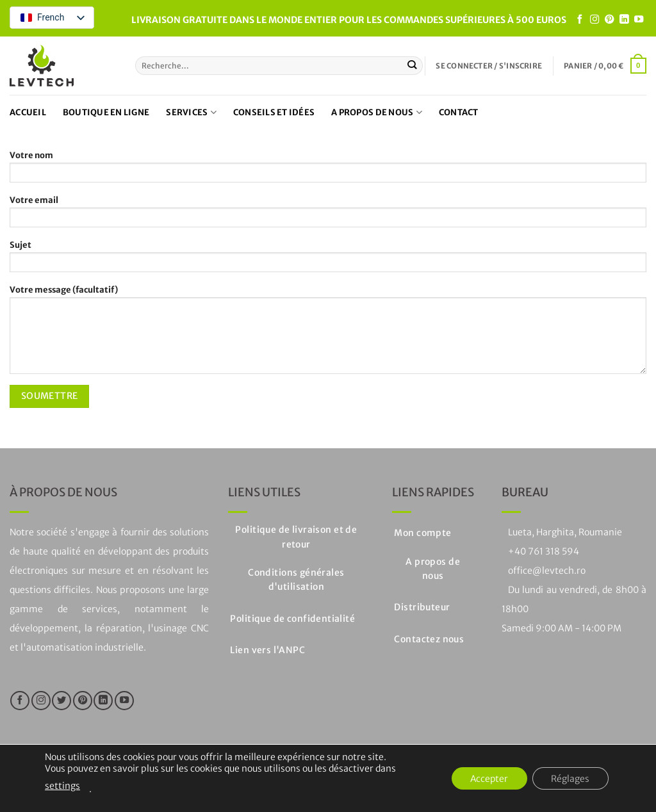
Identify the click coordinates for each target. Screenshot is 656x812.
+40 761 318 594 (544, 551)
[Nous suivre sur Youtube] (639, 20)
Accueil (28, 112)
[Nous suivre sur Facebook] (580, 20)
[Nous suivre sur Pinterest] (609, 20)
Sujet (328, 260)
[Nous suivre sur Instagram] (594, 20)
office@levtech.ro (547, 571)
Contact (459, 112)
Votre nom (328, 170)
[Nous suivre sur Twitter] (61, 701)
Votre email (328, 215)
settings (62, 786)
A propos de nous (377, 112)
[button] (489, 66)
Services (191, 112)
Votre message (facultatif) (328, 333)
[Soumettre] (412, 65)
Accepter (488, 779)
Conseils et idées (274, 112)
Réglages (570, 779)
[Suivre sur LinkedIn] (624, 20)
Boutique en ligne (106, 112)
